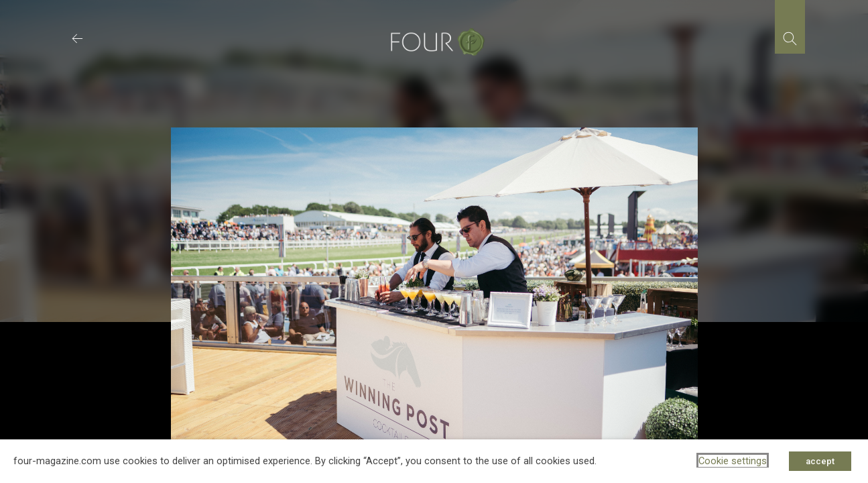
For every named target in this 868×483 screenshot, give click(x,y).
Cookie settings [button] (733, 461)
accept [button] (820, 461)
